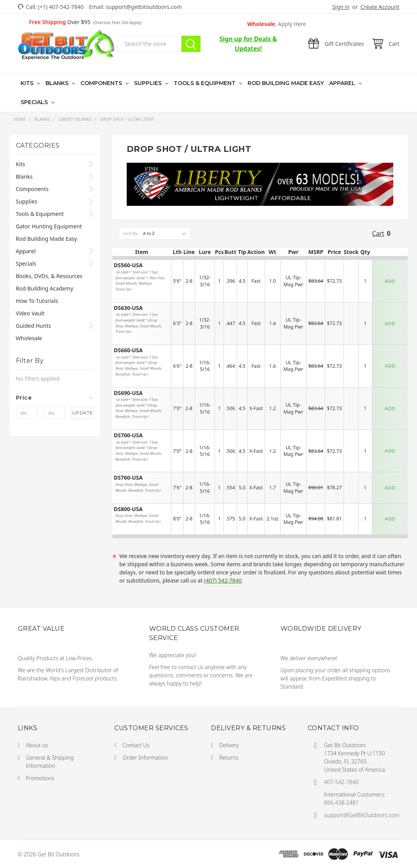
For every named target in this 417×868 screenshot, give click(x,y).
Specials (35, 102)
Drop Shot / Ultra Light (127, 119)
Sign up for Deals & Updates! (248, 44)
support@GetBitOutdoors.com (362, 815)
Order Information (145, 758)
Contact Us (136, 745)
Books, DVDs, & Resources (49, 276)
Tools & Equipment (205, 83)
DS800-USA (128, 509)
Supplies (149, 83)
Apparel (343, 83)
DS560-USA (128, 265)
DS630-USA (128, 308)
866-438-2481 (341, 803)
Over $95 (85, 22)
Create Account (380, 7)
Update (83, 413)
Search (191, 44)
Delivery (229, 745)
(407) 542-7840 (223, 580)
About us (37, 745)
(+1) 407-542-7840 (61, 7)
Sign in (341, 7)
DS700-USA (128, 436)
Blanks (58, 83)
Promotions (40, 778)
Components (102, 83)
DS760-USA (128, 478)
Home (20, 119)
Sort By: (131, 233)
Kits (28, 83)
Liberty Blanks (75, 119)
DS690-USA (128, 393)
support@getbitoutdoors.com (144, 7)
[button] (55, 398)
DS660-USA (128, 351)
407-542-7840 (341, 782)
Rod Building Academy (45, 288)
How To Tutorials (37, 301)
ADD (390, 281)
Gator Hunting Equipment (49, 226)
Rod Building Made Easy (286, 83)
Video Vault (30, 313)
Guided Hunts (34, 326)
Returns (229, 758)
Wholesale (277, 24)
